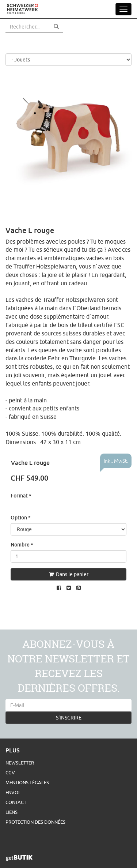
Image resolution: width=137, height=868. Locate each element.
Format (21, 495)
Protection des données (35, 822)
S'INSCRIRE (69, 718)
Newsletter (20, 763)
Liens (12, 812)
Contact (16, 802)
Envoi (12, 792)
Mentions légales (27, 782)
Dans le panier (69, 574)
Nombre (22, 544)
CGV (10, 773)
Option (21, 517)
